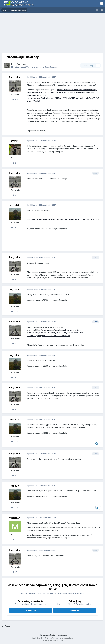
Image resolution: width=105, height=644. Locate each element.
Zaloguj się (74, 610)
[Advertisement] (52, 32)
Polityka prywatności (47, 635)
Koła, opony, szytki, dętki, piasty (45, 67)
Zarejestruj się (30, 610)
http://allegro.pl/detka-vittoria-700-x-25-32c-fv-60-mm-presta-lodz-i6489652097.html (63, 219)
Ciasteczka (62, 635)
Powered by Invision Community (52, 640)
